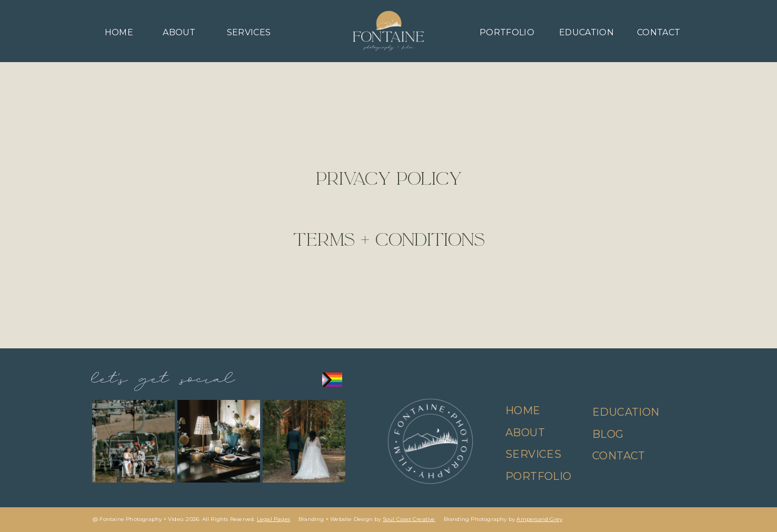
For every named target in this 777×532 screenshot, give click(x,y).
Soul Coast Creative (409, 519)
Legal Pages (273, 519)
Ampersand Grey (539, 519)
